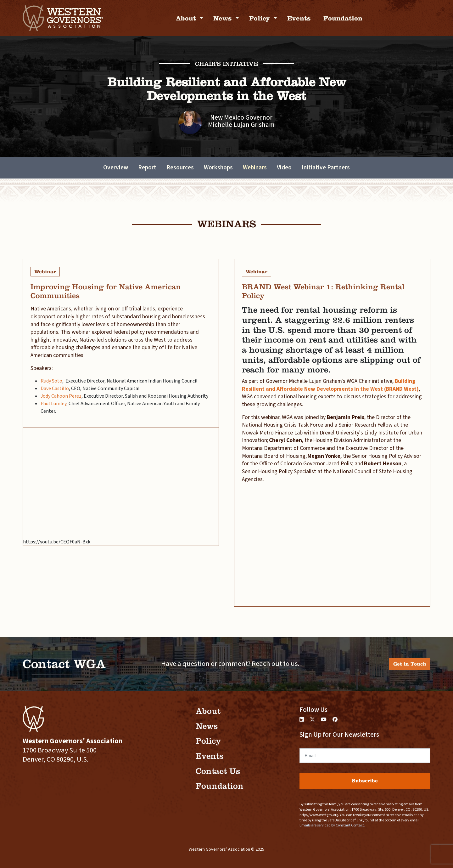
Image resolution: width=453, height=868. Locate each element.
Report (147, 167)
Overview (116, 167)
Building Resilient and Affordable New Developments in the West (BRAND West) (330, 385)
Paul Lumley (53, 404)
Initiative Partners (326, 167)
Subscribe (365, 781)
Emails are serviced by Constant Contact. (332, 825)
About (187, 18)
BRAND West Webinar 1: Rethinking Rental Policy (323, 291)
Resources (180, 167)
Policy (260, 18)
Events (299, 18)
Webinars (255, 167)
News (224, 18)
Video (284, 167)
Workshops (218, 167)
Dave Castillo (55, 389)
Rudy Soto (51, 381)
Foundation (343, 18)
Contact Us (218, 771)
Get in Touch (410, 664)
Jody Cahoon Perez (61, 396)
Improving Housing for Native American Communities (106, 291)
